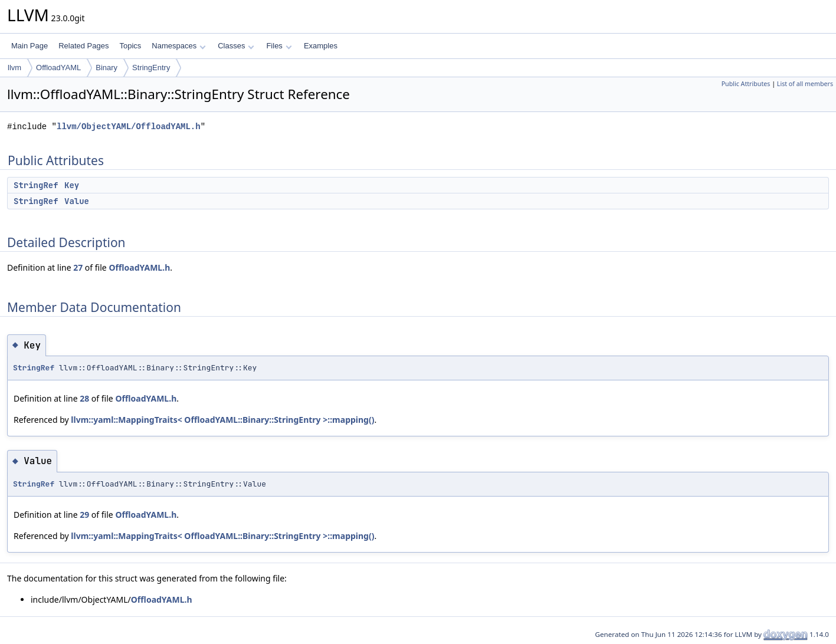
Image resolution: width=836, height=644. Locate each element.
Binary (106, 68)
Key (72, 185)
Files (279, 46)
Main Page (29, 46)
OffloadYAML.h (139, 267)
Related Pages (83, 46)
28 (84, 398)
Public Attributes (746, 84)
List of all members (805, 84)
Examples (321, 46)
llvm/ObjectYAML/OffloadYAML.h (129, 126)
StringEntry (151, 68)
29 (84, 515)
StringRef (36, 185)
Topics (130, 46)
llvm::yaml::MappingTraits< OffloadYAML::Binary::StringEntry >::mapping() (222, 420)
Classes (236, 46)
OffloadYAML (58, 68)
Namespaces (178, 46)
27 (78, 267)
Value (77, 201)
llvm (14, 68)
